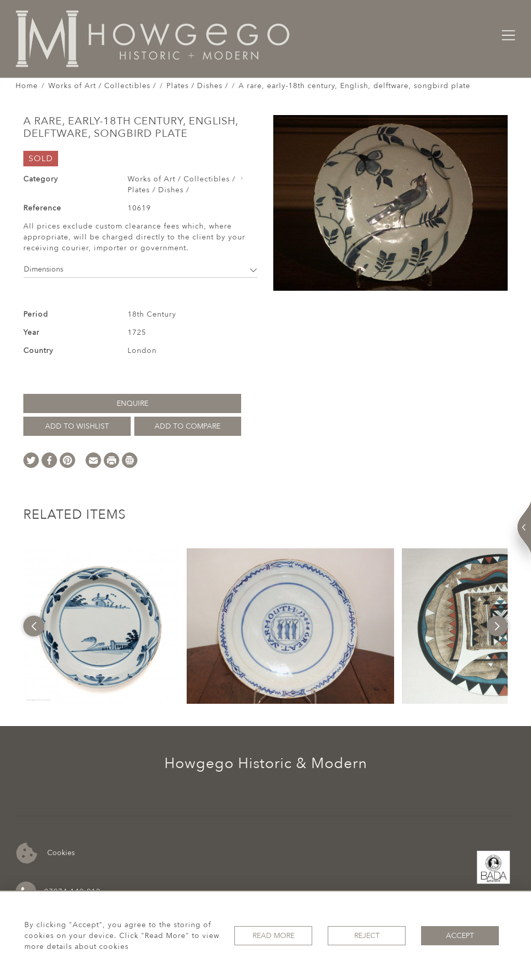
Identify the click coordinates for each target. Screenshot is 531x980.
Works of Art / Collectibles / (102, 86)
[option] (101, 626)
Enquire (132, 403)
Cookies (45, 853)
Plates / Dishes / (197, 86)
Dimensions (141, 269)
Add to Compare (187, 426)
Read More (274, 936)
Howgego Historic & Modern (266, 763)
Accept (460, 936)
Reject (367, 936)
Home (27, 86)
